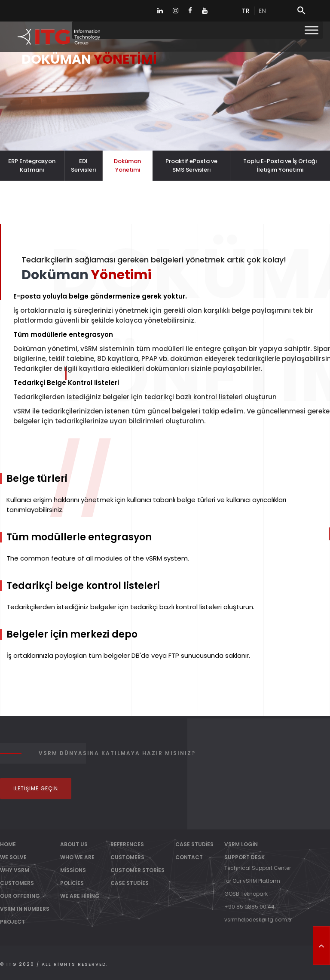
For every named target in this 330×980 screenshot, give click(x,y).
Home (8, 844)
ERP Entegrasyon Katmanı (32, 165)
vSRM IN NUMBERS (25, 909)
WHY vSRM (15, 870)
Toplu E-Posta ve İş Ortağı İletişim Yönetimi (280, 165)
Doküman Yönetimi (127, 165)
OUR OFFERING (20, 896)
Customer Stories (137, 870)
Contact (189, 857)
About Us (74, 844)
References (127, 844)
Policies (72, 883)
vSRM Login (241, 844)
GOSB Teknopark (246, 894)
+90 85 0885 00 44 (249, 907)
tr (246, 11)
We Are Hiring (80, 896)
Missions (73, 870)
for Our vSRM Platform (252, 881)
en (262, 11)
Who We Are (77, 857)
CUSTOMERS (17, 883)
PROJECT (12, 922)
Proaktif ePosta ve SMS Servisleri (191, 165)
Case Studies (130, 883)
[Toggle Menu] (312, 30)
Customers (127, 857)
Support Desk (244, 857)
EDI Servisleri (83, 165)
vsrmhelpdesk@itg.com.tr (258, 920)
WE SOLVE (13, 857)
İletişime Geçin (36, 788)
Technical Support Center (258, 868)
